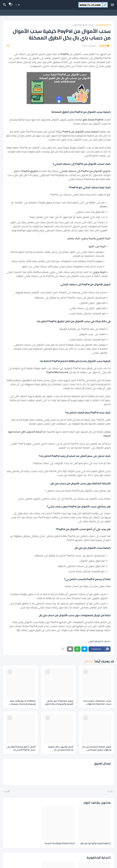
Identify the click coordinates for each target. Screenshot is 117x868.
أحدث (110, 791)
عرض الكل (89, 661)
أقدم (7, 791)
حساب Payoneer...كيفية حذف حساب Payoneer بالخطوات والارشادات (97, 702)
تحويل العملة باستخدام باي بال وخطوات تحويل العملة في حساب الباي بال (97, 748)
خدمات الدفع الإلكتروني (83, 25)
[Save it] (8, 46)
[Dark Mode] (18, 5)
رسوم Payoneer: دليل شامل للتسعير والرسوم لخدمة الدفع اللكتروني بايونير (59, 702)
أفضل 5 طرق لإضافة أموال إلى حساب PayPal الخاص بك (21, 748)
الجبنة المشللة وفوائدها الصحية (60, 843)
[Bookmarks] (11, 5)
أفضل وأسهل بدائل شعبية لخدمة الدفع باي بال (61, 748)
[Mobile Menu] (112, 5)
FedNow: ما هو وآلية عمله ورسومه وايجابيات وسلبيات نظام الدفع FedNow (23, 702)
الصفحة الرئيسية (103, 25)
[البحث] (4, 5)
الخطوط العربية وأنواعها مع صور (96, 843)
